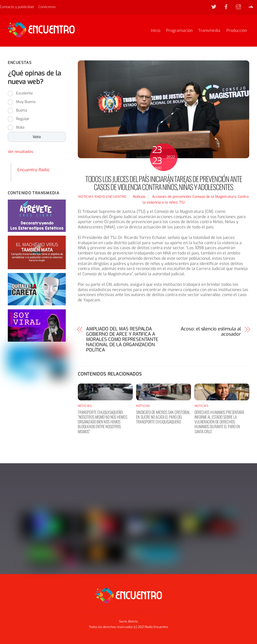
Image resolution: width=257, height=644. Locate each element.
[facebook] (226, 7)
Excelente (24, 94)
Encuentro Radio (33, 170)
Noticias (139, 197)
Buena (21, 111)
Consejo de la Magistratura (214, 197)
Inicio (156, 31)
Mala (20, 128)
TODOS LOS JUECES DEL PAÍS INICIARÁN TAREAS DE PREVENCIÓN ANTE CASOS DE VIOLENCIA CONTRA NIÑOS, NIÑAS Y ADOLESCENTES (164, 183)
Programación (179, 31)
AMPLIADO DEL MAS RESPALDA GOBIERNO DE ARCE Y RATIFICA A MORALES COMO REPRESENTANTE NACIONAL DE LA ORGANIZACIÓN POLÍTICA (122, 340)
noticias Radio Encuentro (102, 197)
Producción (237, 31)
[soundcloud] (251, 7)
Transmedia (209, 31)
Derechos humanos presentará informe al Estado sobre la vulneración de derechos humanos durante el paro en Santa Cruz (219, 422)
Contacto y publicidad (17, 7)
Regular (23, 119)
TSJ (182, 203)
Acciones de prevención (171, 197)
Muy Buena (26, 102)
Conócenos (47, 7)
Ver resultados (21, 152)
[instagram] (238, 7)
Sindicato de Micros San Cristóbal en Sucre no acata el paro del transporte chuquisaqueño (163, 417)
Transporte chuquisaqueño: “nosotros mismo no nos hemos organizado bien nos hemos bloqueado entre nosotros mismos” (103, 422)
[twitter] (214, 7)
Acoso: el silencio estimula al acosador (211, 332)
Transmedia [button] (136, 612)
